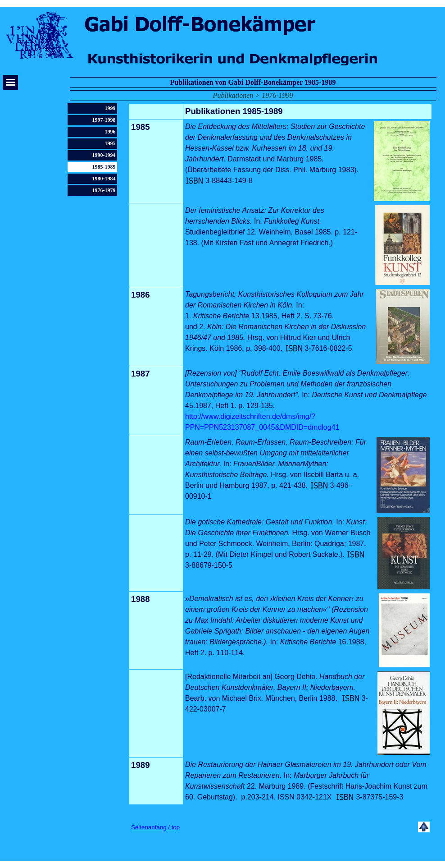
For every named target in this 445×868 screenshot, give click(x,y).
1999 (110, 108)
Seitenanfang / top (155, 827)
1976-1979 (104, 190)
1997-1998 (104, 120)
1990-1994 (104, 155)
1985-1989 (104, 167)
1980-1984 (104, 179)
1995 (110, 143)
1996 (110, 132)
